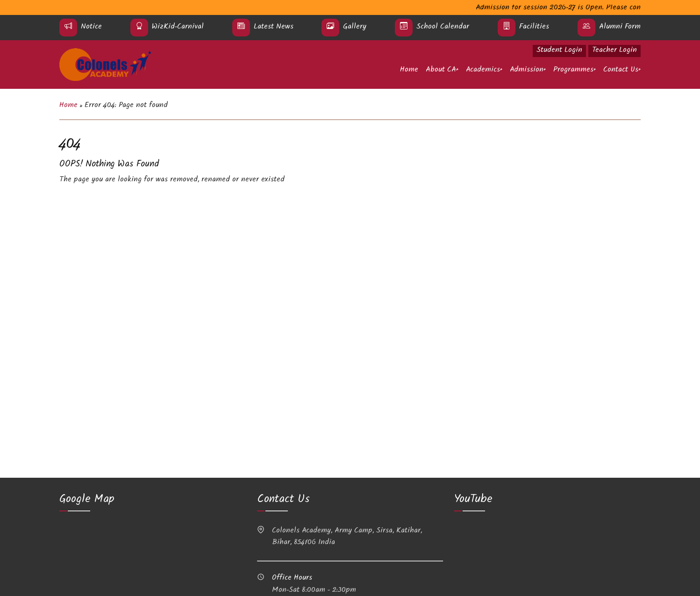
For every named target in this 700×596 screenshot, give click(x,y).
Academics (483, 70)
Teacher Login (614, 51)
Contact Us (621, 70)
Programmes (573, 70)
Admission (527, 70)
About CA (441, 70)
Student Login (559, 51)
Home (409, 70)
